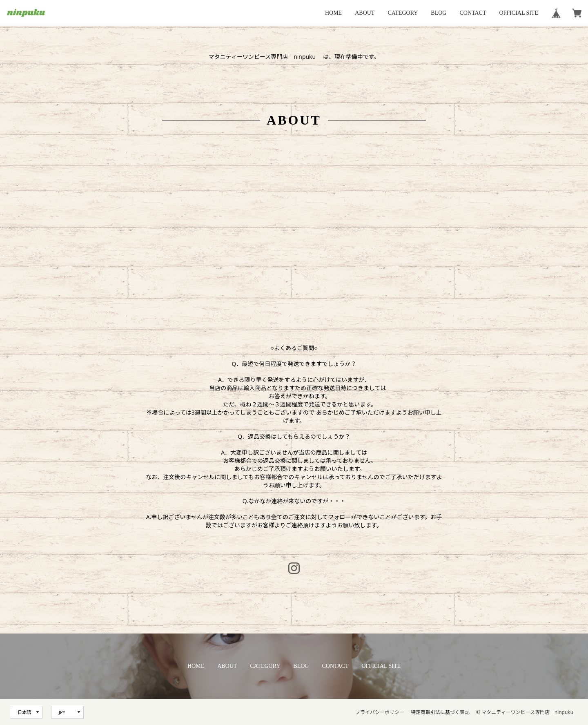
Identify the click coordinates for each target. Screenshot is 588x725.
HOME (333, 13)
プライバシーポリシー (380, 712)
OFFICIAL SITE (519, 13)
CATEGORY (403, 13)
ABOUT (365, 13)
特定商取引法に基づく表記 (440, 712)
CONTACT (473, 13)
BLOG (439, 13)
